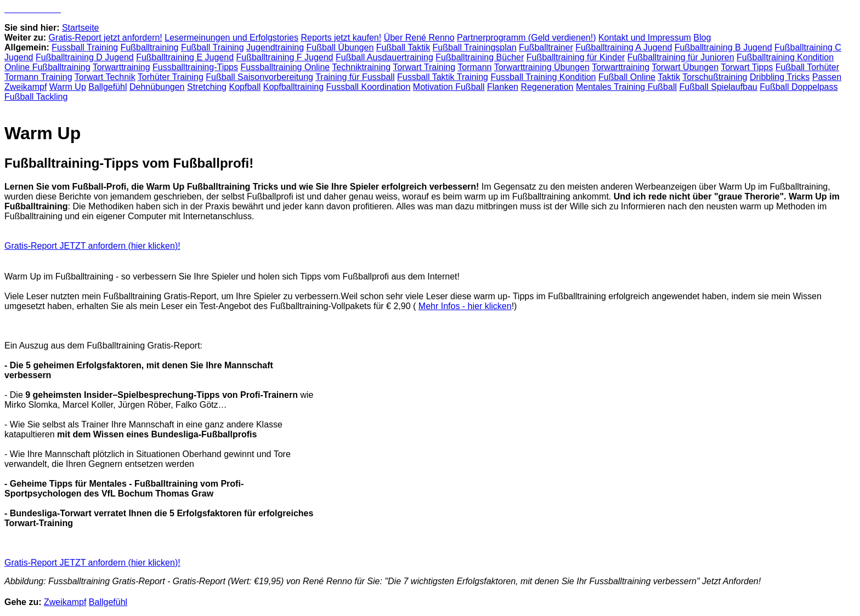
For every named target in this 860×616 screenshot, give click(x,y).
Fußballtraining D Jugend (85, 57)
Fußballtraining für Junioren (681, 57)
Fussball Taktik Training (443, 77)
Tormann (474, 67)
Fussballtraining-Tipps (195, 67)
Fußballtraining (150, 47)
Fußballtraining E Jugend (185, 57)
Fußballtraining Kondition (785, 57)
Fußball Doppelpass (799, 87)
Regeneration (547, 87)
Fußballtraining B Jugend (723, 47)
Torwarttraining (121, 67)
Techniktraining (361, 67)
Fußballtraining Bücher (480, 57)
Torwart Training (424, 67)
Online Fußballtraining (47, 67)
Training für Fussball (355, 77)
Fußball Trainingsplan (475, 47)
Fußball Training (213, 47)
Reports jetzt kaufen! (341, 38)
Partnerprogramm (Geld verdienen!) (526, 38)
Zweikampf (26, 87)
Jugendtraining (275, 47)
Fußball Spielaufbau (718, 87)
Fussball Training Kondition (543, 77)
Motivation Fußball (449, 87)
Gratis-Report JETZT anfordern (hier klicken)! (92, 246)
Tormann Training (38, 77)
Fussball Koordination (369, 87)
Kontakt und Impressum (645, 38)
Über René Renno (419, 38)
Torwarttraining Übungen (542, 67)
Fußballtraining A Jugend (624, 47)
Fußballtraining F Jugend (285, 57)
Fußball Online (627, 77)
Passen (827, 77)
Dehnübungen (157, 87)
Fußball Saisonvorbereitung (259, 77)
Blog (702, 38)
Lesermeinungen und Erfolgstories (231, 38)
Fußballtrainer (546, 47)
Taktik (669, 77)
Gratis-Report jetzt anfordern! (106, 38)
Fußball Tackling (36, 97)
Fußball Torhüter (807, 67)
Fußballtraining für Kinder (576, 57)
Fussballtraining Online (285, 67)
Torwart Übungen (685, 67)
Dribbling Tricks (780, 77)
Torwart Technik (105, 77)
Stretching (207, 87)
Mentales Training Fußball (626, 87)
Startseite (81, 28)
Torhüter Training (171, 77)
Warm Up (68, 87)
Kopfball (245, 87)
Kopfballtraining (293, 87)
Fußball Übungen (340, 47)
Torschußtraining (715, 77)
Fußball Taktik (403, 47)
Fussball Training (85, 47)
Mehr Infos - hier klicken (465, 306)
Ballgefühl (107, 87)
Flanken (503, 87)
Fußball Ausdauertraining (384, 57)
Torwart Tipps (747, 67)
